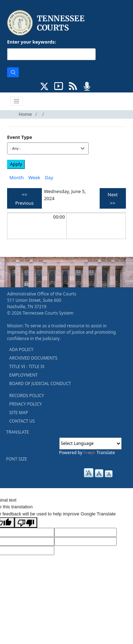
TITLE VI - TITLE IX (27, 366)
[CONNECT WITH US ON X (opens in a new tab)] (45, 85)
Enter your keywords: (32, 42)
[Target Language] (85, 532)
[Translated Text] (85, 542)
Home (25, 114)
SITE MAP (19, 413)
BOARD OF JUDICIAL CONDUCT (40, 383)
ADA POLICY (21, 349)
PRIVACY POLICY (26, 404)
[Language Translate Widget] (90, 444)
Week (34, 177)
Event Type (20, 137)
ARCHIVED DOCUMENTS (33, 358)
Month (17, 177)
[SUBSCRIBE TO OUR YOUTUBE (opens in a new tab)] (59, 85)
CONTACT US (22, 421)
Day (49, 177)
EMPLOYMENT (23, 375)
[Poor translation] (26, 522)
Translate (99, 453)
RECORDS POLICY (27, 396)
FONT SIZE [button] (17, 459)
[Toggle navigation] (17, 101)
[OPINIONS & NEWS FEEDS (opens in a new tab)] (73, 85)
